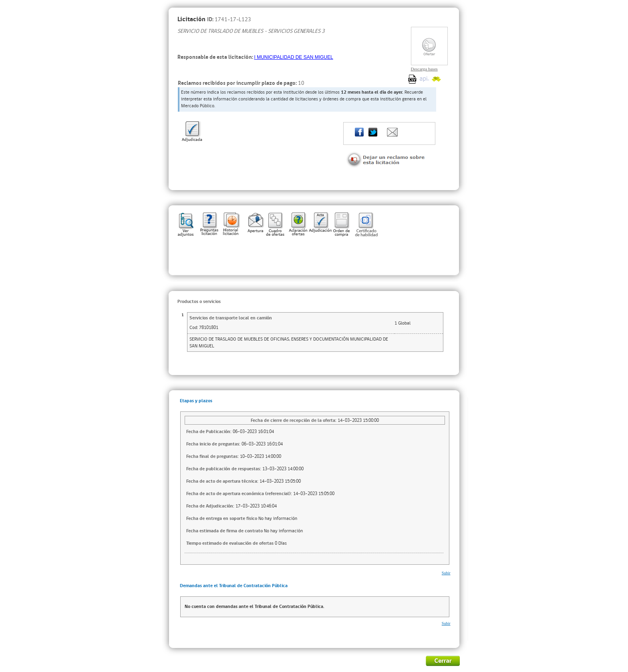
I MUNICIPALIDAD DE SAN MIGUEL (294, 57)
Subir (446, 573)
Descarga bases (424, 69)
